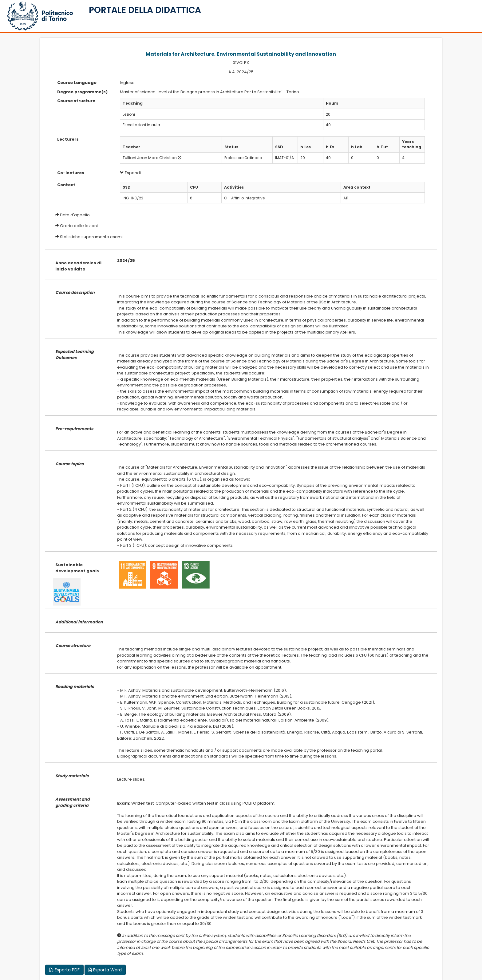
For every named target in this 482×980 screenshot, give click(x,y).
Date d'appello (75, 215)
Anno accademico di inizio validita (78, 266)
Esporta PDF (64, 970)
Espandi (130, 173)
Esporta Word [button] (105, 970)
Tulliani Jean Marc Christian (150, 158)
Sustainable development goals (77, 568)
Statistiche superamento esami (91, 237)
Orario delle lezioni (79, 226)
